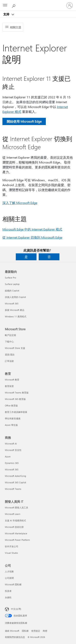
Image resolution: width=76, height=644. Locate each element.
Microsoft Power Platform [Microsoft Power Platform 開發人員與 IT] (17, 540)
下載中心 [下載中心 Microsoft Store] (9, 342)
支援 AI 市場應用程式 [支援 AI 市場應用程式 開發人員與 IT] (15, 520)
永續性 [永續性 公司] (8, 597)
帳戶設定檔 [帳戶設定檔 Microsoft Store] (10, 335)
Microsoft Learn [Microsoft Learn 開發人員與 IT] (13, 514)
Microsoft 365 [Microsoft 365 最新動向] (12, 303)
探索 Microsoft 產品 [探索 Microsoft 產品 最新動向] (15, 310)
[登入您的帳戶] (70, 5)
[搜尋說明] (14, 5)
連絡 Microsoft (12, 631)
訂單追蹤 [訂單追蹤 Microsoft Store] (9, 361)
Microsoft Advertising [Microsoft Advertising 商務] (15, 476)
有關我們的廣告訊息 (15, 637)
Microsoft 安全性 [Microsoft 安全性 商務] (13, 450)
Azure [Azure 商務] (8, 456)
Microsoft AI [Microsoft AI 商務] (11, 444)
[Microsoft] (38, 3)
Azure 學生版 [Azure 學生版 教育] (11, 425)
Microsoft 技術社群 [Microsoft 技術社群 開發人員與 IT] (14, 527)
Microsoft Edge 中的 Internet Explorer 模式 (32, 229)
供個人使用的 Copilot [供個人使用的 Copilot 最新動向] (15, 297)
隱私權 (25, 631)
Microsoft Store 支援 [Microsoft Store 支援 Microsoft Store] (15, 348)
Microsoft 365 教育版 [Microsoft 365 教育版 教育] (15, 399)
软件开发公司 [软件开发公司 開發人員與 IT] (12, 546)
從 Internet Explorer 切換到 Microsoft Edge (32, 237)
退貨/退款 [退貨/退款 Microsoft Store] (10, 354)
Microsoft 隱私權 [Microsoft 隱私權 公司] (13, 584)
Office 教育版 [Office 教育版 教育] (11, 405)
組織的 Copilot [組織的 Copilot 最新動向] (12, 291)
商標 (45, 631)
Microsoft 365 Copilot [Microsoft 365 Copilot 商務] (16, 482)
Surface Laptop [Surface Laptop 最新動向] (12, 284)
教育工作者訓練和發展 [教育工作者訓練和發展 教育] (16, 412)
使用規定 (36, 631)
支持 (7, 14)
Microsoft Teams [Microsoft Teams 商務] (13, 489)
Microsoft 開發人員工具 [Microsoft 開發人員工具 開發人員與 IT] (17, 507)
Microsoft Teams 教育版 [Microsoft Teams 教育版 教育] (17, 393)
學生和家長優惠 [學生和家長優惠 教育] (13, 418)
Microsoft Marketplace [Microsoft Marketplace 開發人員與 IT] (16, 533)
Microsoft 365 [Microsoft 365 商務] (12, 469)
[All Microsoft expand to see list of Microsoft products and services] (5, 5)
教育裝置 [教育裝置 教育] (9, 386)
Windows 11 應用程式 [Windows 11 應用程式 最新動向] (16, 316)
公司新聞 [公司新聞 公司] (9, 578)
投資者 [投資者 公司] (8, 591)
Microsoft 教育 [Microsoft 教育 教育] (12, 380)
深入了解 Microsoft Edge (20, 203)
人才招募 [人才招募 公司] (9, 571)
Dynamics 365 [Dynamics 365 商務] (12, 463)
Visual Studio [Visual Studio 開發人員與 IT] (11, 553)
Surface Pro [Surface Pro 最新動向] (10, 278)
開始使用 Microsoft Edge (24, 121)
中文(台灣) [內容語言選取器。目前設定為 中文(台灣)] (16, 609)
